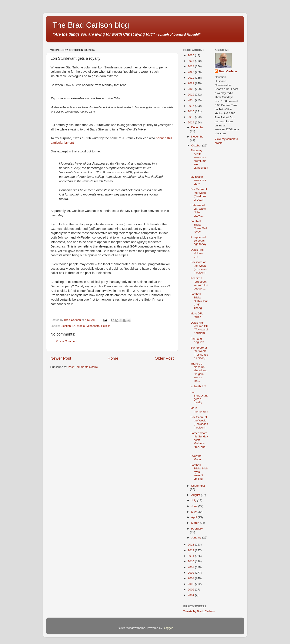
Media (81, 326)
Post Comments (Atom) (83, 367)
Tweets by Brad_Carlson (199, 611)
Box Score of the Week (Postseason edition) (199, 353)
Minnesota (93, 326)
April (195, 517)
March (196, 523)
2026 (191, 55)
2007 (191, 578)
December (198, 127)
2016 (191, 111)
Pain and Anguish (197, 340)
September (198, 486)
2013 (191, 545)
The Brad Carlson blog (91, 25)
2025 (191, 61)
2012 (191, 550)
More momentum (199, 410)
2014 (191, 122)
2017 (191, 106)
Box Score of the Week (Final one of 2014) (199, 194)
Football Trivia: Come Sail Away (199, 226)
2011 (191, 556)
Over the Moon (196, 458)
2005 (191, 590)
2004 (191, 595)
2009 (191, 567)
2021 (191, 83)
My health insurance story (198, 180)
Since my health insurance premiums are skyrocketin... (199, 161)
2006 (191, 584)
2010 (191, 561)
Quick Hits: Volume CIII (197, 253)
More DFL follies (197, 315)
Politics (106, 326)
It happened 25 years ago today (198, 241)
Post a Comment (67, 341)
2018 (191, 100)
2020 (191, 89)
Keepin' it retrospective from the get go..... (199, 283)
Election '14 (68, 326)
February (197, 529)
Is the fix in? (198, 386)
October (197, 145)
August (196, 495)
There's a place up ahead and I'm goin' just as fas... (199, 372)
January (197, 538)
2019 (191, 95)
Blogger (168, 628)
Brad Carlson (228, 71)
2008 (191, 573)
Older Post (164, 358)
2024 (191, 66)
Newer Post (61, 358)
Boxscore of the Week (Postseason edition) (199, 267)
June (195, 506)
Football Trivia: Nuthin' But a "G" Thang (199, 301)
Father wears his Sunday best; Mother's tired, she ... (199, 442)
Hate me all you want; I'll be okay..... (198, 210)
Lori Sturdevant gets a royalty (199, 397)
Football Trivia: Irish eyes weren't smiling (199, 472)
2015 (191, 117)
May (194, 512)
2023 (191, 72)
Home (113, 358)
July (194, 500)
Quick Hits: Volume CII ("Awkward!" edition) (199, 328)
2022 (191, 78)
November (198, 137)
